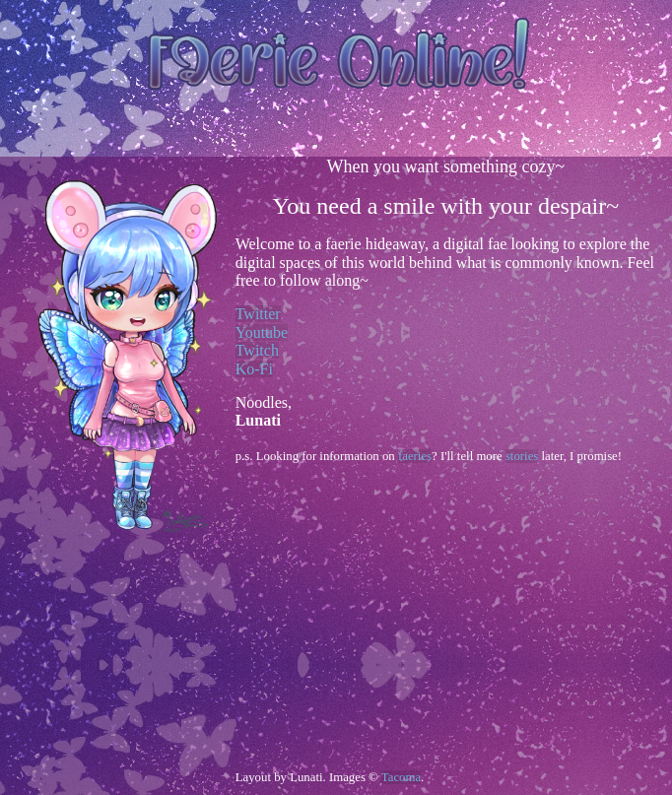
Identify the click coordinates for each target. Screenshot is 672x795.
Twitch (257, 350)
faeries (415, 456)
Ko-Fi (254, 369)
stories (522, 456)
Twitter (258, 314)
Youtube (262, 332)
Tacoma (401, 777)
